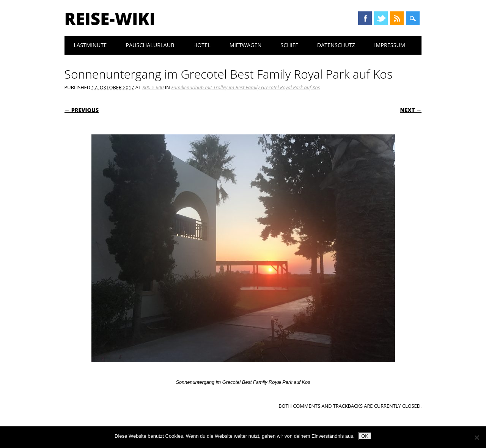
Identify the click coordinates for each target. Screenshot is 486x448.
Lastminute (90, 45)
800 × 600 (153, 87)
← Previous (82, 110)
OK (365, 436)
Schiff (289, 45)
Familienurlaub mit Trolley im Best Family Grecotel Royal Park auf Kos (245, 87)
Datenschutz (336, 45)
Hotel (202, 45)
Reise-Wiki (110, 19)
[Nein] (477, 437)
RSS (397, 18)
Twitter (381, 18)
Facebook (365, 18)
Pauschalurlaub (150, 45)
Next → (411, 110)
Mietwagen (246, 45)
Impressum (390, 45)
